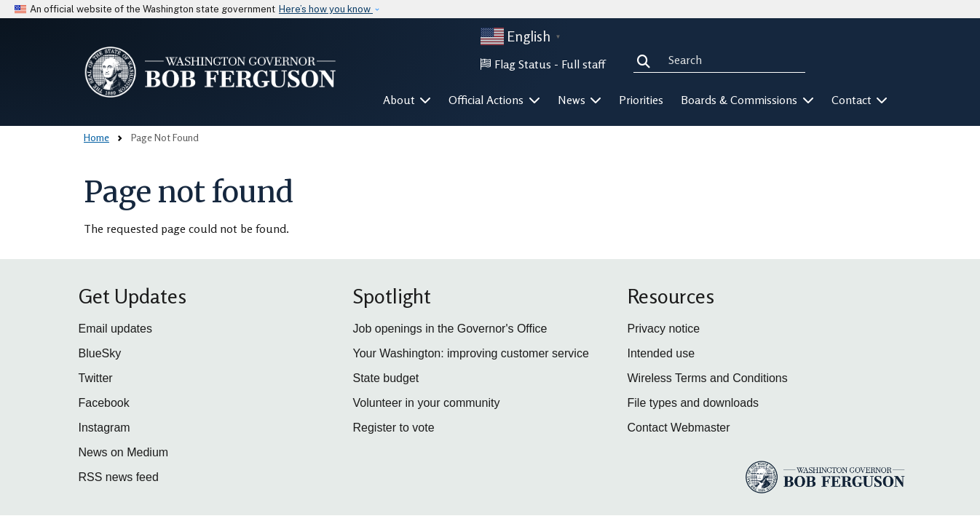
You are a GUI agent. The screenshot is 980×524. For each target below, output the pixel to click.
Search (647, 60)
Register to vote (394, 428)
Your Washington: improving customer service (471, 353)
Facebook (104, 403)
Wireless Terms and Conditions (708, 378)
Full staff (583, 64)
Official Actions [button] (494, 100)
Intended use (661, 353)
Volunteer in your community (427, 403)
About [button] (407, 100)
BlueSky (100, 353)
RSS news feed (119, 477)
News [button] (580, 100)
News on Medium (124, 452)
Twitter (96, 378)
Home (96, 137)
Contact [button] (860, 100)
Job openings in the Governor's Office (450, 329)
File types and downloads (693, 403)
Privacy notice (664, 329)
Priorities (641, 100)
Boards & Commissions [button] (747, 100)
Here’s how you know (326, 9)
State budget (386, 378)
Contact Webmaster (679, 428)
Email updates (115, 329)
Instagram (104, 428)
